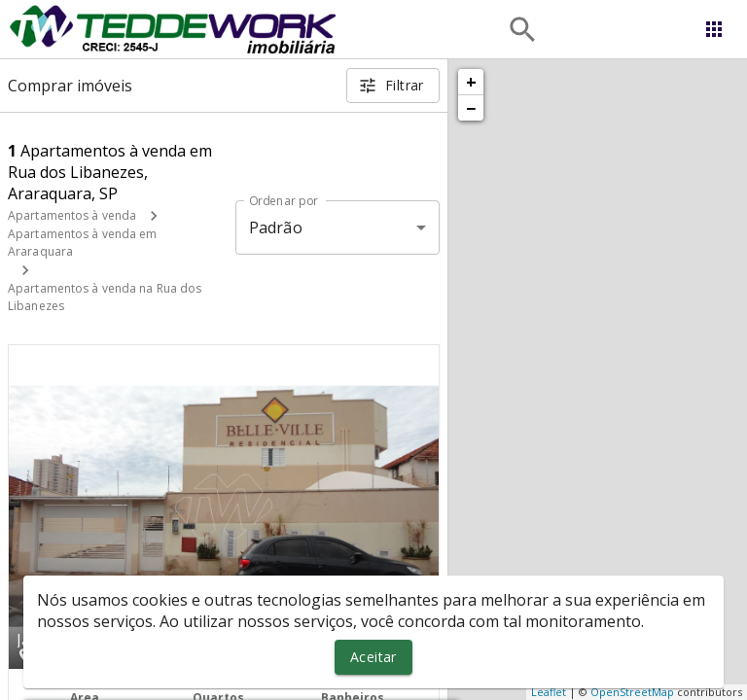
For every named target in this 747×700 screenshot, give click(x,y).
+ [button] (471, 82)
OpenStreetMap (632, 692)
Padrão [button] (276, 227)
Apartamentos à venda (72, 215)
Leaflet (549, 692)
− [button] (471, 108)
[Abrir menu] (714, 29)
